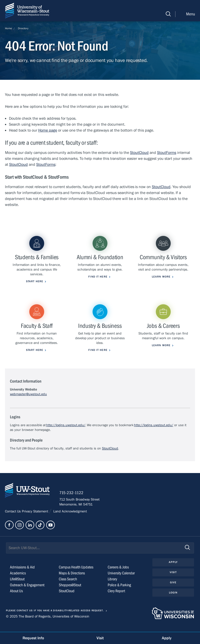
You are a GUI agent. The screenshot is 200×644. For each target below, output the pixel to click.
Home (8, 28)
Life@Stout (17, 586)
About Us (16, 598)
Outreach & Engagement (27, 592)
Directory (23, 28)
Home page (48, 130)
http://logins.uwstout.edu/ (66, 432)
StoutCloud (139, 153)
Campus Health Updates (76, 574)
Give (173, 589)
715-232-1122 (72, 500)
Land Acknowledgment (70, 518)
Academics (18, 580)
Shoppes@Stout (70, 592)
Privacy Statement (35, 518)
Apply (173, 569)
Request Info (33, 638)
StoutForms (167, 153)
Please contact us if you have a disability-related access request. (55, 618)
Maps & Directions (72, 580)
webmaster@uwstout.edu (28, 401)
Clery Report (116, 598)
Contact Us (13, 518)
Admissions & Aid (22, 574)
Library (112, 586)
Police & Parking (119, 592)
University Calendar (121, 580)
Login (173, 599)
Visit (173, 579)
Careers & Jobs (118, 574)
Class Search (68, 586)
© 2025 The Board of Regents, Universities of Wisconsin (48, 623)
